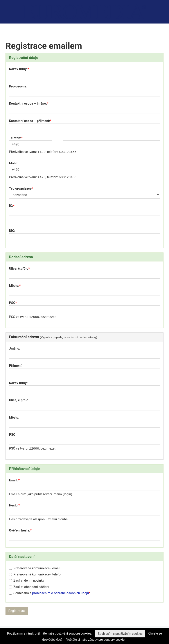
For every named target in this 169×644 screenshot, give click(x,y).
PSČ (12, 303)
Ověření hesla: (20, 530)
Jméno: (15, 348)
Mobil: (14, 163)
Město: (14, 286)
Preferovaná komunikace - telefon (36, 574)
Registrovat (17, 611)
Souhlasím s (49, 593)
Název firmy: (18, 69)
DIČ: (12, 231)
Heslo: (14, 505)
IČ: (11, 206)
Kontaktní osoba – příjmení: (29, 121)
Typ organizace (20, 189)
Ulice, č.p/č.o (19, 268)
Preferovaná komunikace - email (35, 568)
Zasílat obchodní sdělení (29, 587)
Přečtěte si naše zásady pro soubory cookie (95, 640)
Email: (14, 480)
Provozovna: (18, 86)
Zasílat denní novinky (27, 581)
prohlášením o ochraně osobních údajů (61, 593)
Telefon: (15, 138)
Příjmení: (16, 366)
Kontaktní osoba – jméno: (28, 103)
